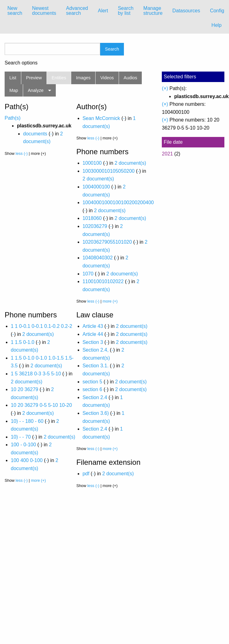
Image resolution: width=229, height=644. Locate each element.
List (13, 78)
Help (217, 25)
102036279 (95, 226)
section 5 (92, 382)
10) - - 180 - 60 (27, 421)
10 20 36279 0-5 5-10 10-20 (41, 405)
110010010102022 (103, 281)
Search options (21, 63)
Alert (103, 11)
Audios (130, 78)
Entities (59, 78)
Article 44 (93, 334)
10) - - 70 (21, 437)
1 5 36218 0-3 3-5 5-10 (36, 374)
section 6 (92, 389)
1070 (88, 274)
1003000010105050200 (109, 171)
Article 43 (93, 326)
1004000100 (96, 187)
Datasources (186, 11)
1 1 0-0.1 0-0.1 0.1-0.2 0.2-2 (41, 326)
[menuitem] (15, 11)
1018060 (92, 218)
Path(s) (13, 118)
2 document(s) (130, 163)
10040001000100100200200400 (118, 202)
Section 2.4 (95, 397)
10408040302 (98, 258)
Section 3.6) (96, 413)
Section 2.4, (96, 350)
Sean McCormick (101, 118)
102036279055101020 (107, 242)
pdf (86, 474)
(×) (165, 88)
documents (35, 134)
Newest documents (44, 11)
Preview (34, 78)
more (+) (110, 301)
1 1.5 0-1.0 (23, 342)
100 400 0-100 (27, 460)
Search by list (126, 11)
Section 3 (93, 342)
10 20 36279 (25, 389)
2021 (167, 154)
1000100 (92, 163)
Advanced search (77, 11)
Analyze (36, 90)
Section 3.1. (96, 366)
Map (14, 90)
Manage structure (153, 11)
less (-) (22, 153)
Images (83, 78)
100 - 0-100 (23, 445)
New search (15, 11)
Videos (107, 78)
